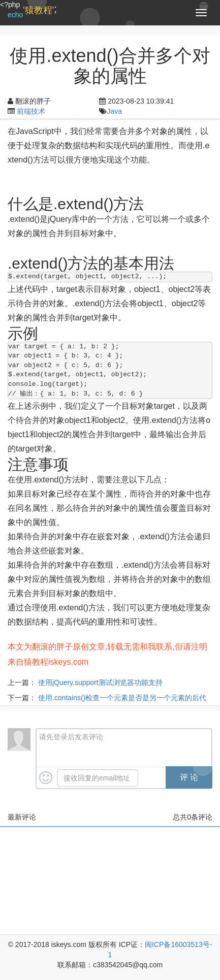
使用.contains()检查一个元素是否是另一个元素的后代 (122, 698)
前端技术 (31, 111)
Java (114, 111)
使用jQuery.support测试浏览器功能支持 (100, 682)
